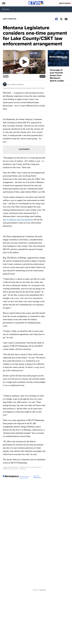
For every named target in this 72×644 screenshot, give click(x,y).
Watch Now (65, 3)
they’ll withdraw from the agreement (18, 220)
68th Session (10, 19)
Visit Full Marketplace (37, 477)
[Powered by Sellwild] (42, 590)
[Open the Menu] (4, 3)
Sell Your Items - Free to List (25, 477)
